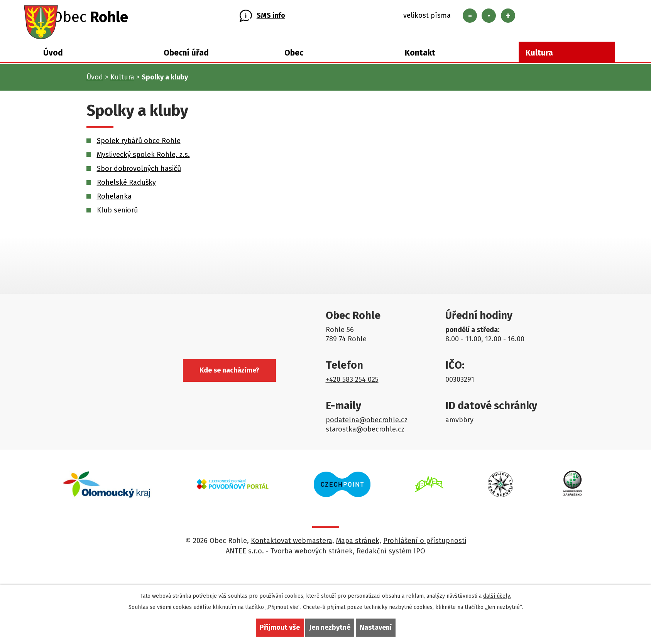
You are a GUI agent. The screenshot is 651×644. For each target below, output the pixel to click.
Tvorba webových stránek (312, 556)
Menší (470, 18)
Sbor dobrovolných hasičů (139, 174)
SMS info (271, 19)
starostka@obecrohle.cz (365, 434)
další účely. (497, 596)
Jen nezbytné (330, 627)
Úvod (53, 59)
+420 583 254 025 (352, 384)
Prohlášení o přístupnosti (425, 546)
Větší (508, 18)
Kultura (539, 59)
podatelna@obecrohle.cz (367, 425)
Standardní (489, 18)
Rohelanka (114, 201)
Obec (294, 59)
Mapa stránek (358, 546)
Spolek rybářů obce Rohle (139, 146)
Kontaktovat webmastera (292, 546)
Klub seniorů (117, 215)
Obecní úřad (186, 59)
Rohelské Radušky (126, 187)
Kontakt (420, 59)
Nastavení (376, 627)
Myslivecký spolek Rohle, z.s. (143, 160)
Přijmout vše (280, 627)
